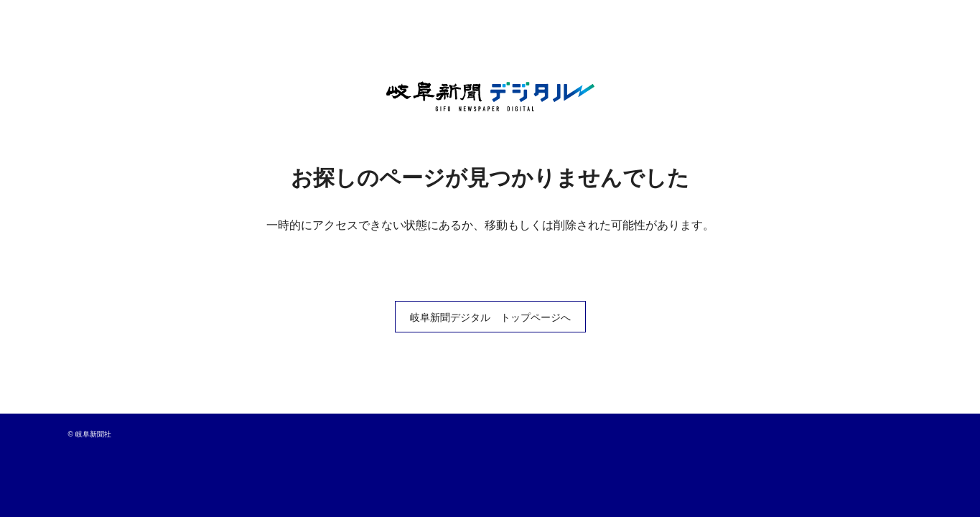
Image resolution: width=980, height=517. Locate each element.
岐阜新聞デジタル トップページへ (490, 317)
